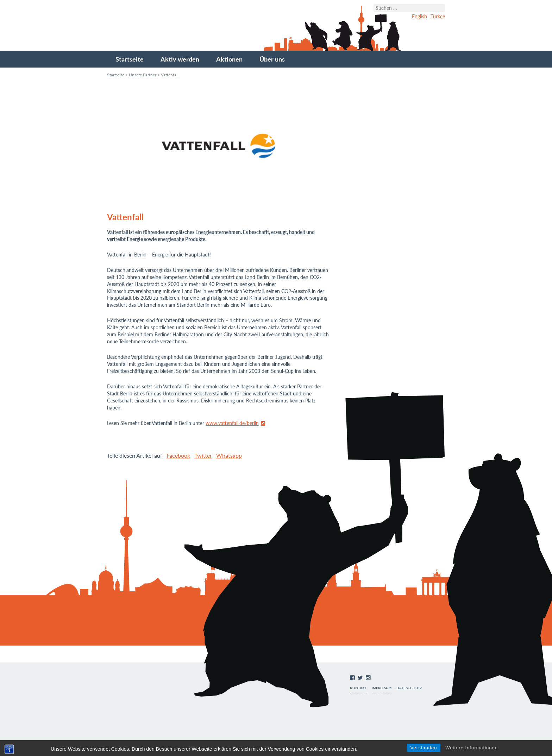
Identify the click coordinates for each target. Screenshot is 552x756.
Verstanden (424, 748)
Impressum (382, 688)
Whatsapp (229, 455)
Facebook (178, 455)
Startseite (130, 59)
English (419, 16)
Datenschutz (409, 688)
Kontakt (358, 688)
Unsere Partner (143, 75)
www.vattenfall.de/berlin (232, 423)
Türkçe (438, 16)
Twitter (203, 455)
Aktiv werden (180, 59)
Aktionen (229, 59)
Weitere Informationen (472, 748)
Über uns (272, 59)
